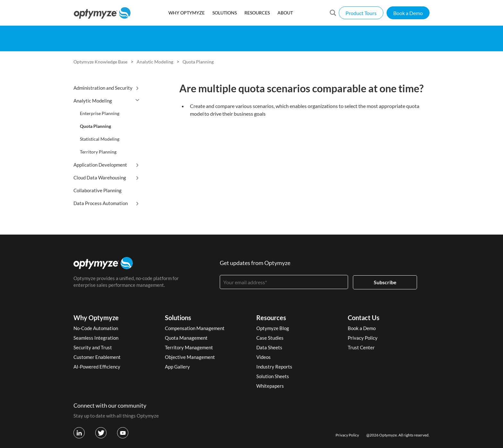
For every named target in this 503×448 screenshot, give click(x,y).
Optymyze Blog (273, 328)
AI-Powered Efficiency (97, 367)
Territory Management (189, 347)
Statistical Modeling (100, 139)
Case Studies (270, 338)
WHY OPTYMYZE (187, 13)
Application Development (100, 165)
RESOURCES (257, 13)
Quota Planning (198, 62)
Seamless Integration (96, 338)
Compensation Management (195, 328)
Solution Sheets (273, 376)
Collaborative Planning (98, 190)
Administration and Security (103, 88)
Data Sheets (269, 347)
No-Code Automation (96, 328)
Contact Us (364, 318)
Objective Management (190, 357)
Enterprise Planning (100, 113)
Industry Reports (274, 367)
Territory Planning (98, 152)
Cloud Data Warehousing (100, 178)
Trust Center (361, 347)
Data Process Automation (101, 203)
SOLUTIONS (225, 13)
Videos (264, 357)
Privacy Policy (363, 338)
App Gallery (177, 367)
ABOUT (285, 13)
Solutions (178, 318)
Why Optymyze (96, 318)
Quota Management (186, 338)
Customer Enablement (97, 357)
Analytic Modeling (155, 62)
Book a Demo (408, 13)
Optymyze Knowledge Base (100, 62)
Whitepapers (270, 386)
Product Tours (361, 13)
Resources (271, 318)
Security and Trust (93, 347)
